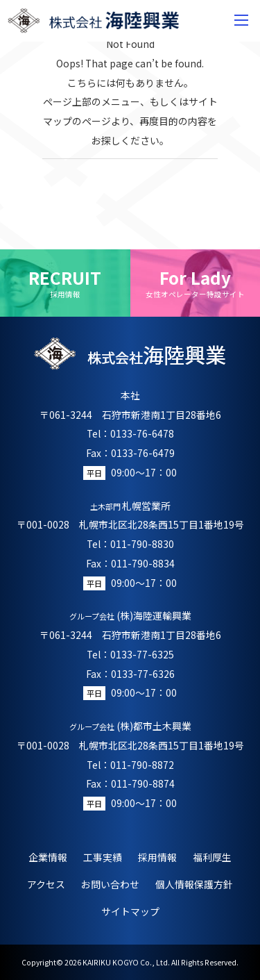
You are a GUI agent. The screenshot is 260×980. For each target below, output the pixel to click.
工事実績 (103, 857)
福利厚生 (212, 857)
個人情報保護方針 (194, 884)
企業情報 (48, 857)
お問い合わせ (110, 884)
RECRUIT (65, 283)
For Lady (196, 283)
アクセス (46, 884)
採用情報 (157, 857)
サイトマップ (130, 911)
